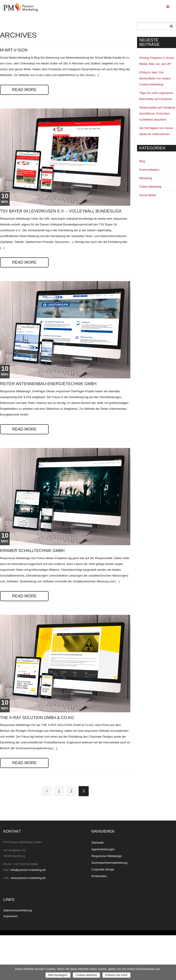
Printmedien (99, 876)
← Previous (47, 791)
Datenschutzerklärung (17, 910)
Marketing (146, 178)
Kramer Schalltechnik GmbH (32, 551)
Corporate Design (103, 869)
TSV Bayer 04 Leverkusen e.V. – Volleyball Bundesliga (61, 211)
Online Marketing (150, 187)
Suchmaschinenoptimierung (109, 863)
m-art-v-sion (14, 50)
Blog (142, 161)
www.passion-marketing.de (28, 878)
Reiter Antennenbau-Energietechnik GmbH (48, 384)
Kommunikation (149, 170)
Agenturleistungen (103, 849)
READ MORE (24, 90)
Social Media (148, 195)
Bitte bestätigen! (58, 975)
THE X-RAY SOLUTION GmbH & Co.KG (37, 718)
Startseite (98, 843)
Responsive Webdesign (107, 856)
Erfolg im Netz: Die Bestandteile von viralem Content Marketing (155, 78)
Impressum (11, 916)
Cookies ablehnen (86, 975)
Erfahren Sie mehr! (117, 975)
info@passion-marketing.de (28, 870)
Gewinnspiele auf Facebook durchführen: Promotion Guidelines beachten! (157, 113)
